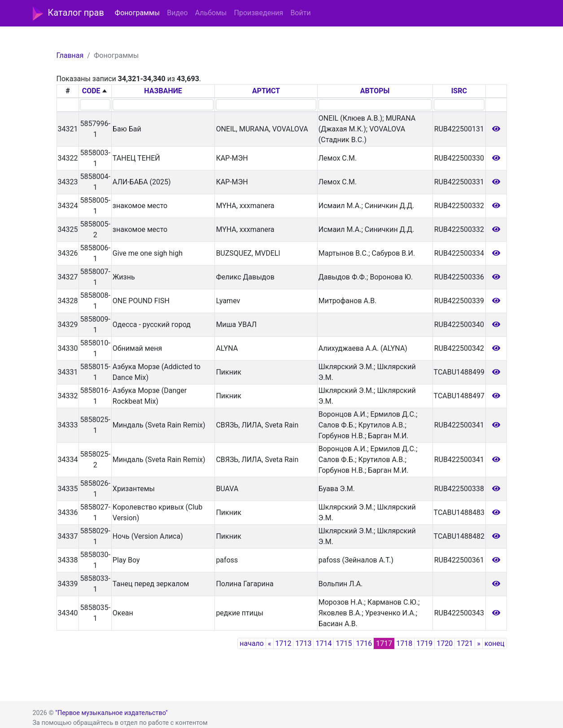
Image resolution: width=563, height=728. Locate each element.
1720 (445, 643)
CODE (91, 91)
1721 (465, 643)
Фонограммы (137, 13)
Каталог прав (68, 13)
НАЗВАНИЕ (163, 91)
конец (495, 643)
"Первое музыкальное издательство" (111, 713)
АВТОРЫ (375, 91)
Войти (300, 13)
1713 (303, 643)
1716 (364, 643)
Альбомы (211, 13)
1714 (323, 643)
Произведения (258, 13)
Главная (70, 55)
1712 (284, 643)
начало (252, 643)
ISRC (459, 91)
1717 (384, 643)
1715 (344, 643)
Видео (177, 13)
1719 (424, 643)
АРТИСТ (266, 91)
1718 (404, 643)
